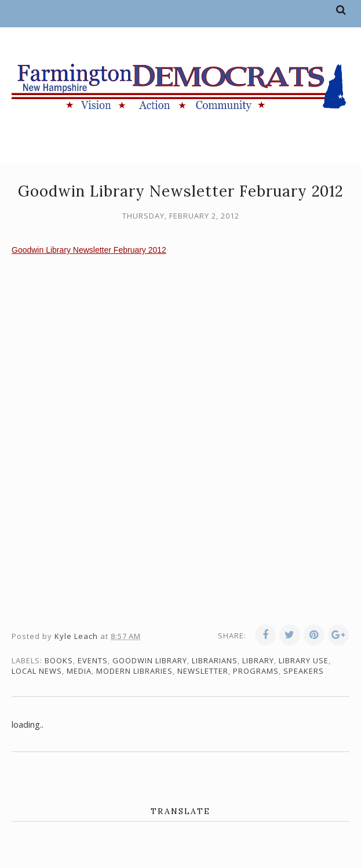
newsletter (203, 671)
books (59, 660)
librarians (215, 660)
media (79, 671)
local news (37, 671)
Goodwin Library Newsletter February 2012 (89, 250)
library (258, 660)
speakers (304, 671)
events (93, 660)
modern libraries (134, 671)
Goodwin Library (150, 660)
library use (304, 660)
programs (256, 671)
